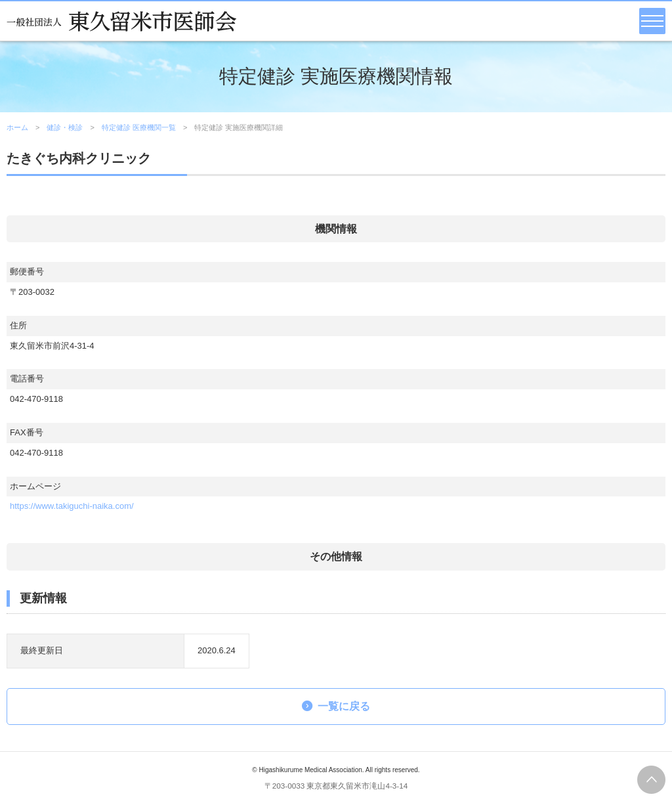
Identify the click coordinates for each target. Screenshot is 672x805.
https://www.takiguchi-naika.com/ (72, 506)
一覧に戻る (344, 706)
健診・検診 (65, 127)
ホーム (17, 127)
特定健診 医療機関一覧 (139, 127)
